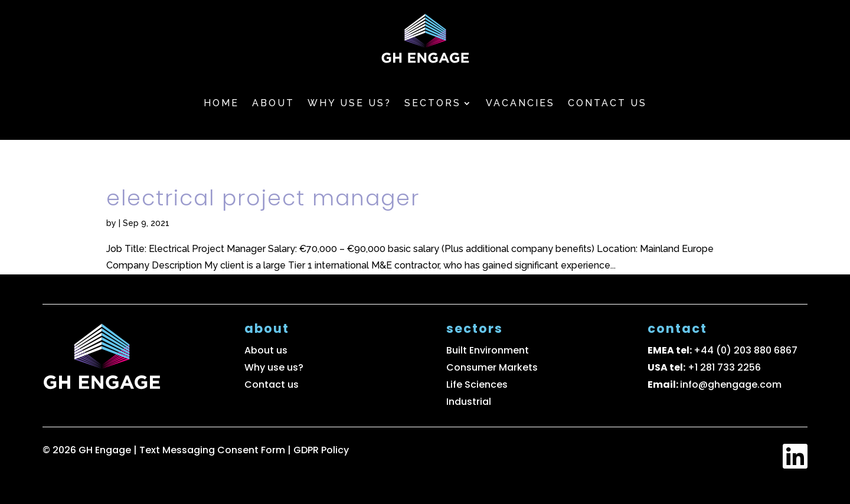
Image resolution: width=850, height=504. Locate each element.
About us (266, 350)
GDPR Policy (321, 450)
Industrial (469, 402)
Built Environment (488, 350)
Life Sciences (477, 384)
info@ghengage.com (731, 384)
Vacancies (520, 103)
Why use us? (349, 103)
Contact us (607, 103)
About (273, 103)
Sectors (433, 103)
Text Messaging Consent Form (213, 450)
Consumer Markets (492, 367)
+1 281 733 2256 (724, 367)
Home (221, 103)
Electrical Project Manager (263, 198)
